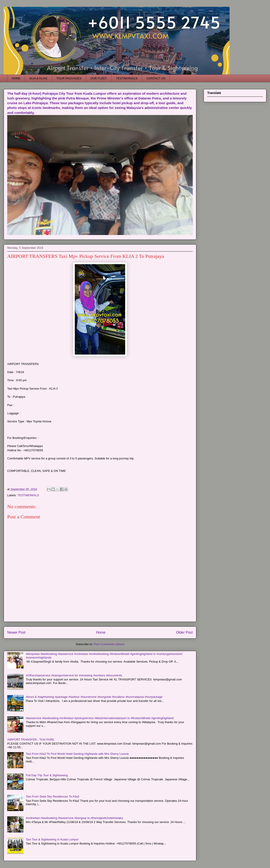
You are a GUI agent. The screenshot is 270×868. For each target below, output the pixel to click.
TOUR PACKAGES (69, 78)
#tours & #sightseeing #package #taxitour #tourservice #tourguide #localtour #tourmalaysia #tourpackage (94, 697)
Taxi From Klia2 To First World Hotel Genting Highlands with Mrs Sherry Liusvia (77, 754)
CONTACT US (156, 78)
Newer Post (16, 632)
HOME (16, 78)
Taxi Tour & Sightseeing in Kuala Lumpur (52, 839)
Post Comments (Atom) (109, 644)
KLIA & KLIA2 (39, 78)
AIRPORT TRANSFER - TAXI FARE (31, 740)
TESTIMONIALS (127, 78)
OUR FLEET (99, 78)
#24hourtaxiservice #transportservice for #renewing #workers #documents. (74, 675)
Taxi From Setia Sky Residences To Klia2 (53, 796)
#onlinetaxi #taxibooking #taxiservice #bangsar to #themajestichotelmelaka (74, 818)
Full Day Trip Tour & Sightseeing (47, 775)
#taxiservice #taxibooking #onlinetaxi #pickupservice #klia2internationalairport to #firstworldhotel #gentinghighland (100, 718)
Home (101, 632)
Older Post (184, 632)
